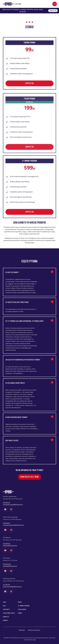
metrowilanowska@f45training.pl (13, 506)
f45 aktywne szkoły (9, 614)
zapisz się (29, 84)
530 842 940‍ (7, 565)
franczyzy (6, 618)
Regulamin (22, 631)
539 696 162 (6, 524)
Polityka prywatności (34, 631)
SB (35, 641)
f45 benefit (6, 611)
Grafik (20, 603)
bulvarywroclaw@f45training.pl (12, 588)
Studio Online (22, 611)
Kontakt (5, 622)
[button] (29, 274)
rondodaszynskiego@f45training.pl (13, 526)
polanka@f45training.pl (10, 567)
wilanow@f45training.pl (10, 547)
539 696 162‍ (6, 504)
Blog (4, 607)
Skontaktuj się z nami (30, 478)
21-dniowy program (24, 607)
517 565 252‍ (6, 586)
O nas (5, 603)
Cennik (20, 614)
